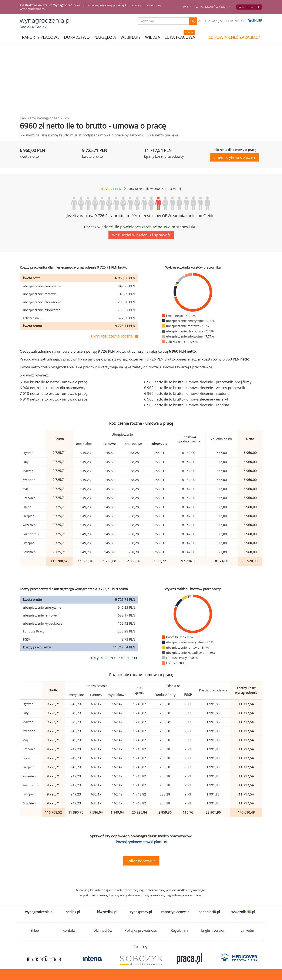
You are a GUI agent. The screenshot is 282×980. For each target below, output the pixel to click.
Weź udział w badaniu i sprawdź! (141, 235)
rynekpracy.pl (141, 912)
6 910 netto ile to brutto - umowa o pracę (54, 399)
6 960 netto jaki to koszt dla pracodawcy (53, 388)
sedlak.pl (73, 912)
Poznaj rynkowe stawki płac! (139, 842)
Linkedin (247, 930)
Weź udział (249, 7)
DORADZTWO (77, 37)
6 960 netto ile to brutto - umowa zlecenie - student (186, 393)
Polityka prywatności (141, 930)
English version (213, 930)
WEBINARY (130, 37)
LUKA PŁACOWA (180, 37)
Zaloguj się (215, 21)
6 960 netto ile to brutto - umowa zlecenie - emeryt (186, 399)
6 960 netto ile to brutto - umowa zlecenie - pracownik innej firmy (198, 382)
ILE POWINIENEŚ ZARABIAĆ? (234, 37)
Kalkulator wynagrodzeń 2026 (44, 118)
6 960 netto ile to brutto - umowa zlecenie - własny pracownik (195, 388)
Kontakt (236, 21)
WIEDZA (153, 37)
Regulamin (179, 930)
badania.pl (209, 912)
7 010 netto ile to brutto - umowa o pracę (54, 393)
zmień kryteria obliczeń (234, 157)
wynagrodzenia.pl (39, 912)
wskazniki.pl (243, 912)
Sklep (255, 21)
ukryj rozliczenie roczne (112, 336)
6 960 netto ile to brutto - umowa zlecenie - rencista (187, 405)
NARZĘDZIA (105, 37)
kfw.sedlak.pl (107, 912)
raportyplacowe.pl (176, 912)
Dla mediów (103, 930)
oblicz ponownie (141, 861)
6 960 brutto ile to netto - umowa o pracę (54, 382)
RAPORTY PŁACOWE (41, 37)
